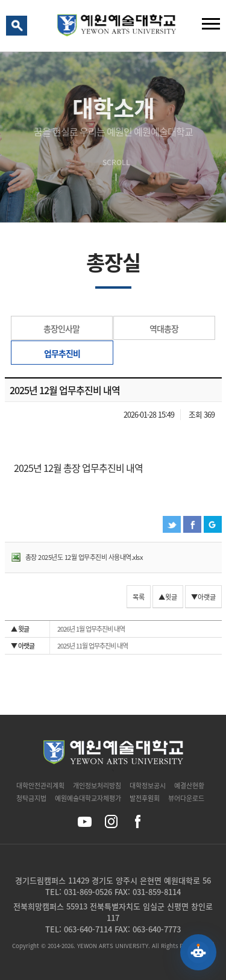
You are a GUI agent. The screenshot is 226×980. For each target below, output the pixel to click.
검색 (19, 28)
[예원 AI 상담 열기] (198, 952)
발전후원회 (145, 798)
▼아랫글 (203, 597)
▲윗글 (168, 597)
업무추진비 (62, 353)
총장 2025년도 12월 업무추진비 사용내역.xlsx (84, 557)
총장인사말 (61, 328)
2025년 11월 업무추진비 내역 (69, 646)
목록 (139, 597)
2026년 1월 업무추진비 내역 (68, 629)
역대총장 (164, 328)
